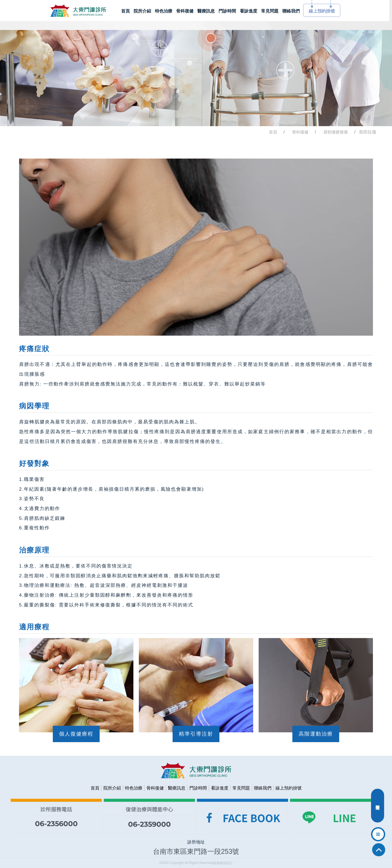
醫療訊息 (177, 788)
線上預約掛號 (289, 788)
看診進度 (220, 788)
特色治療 (134, 788)
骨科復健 (300, 132)
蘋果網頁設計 (223, 863)
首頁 (273, 132)
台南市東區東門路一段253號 (196, 851)
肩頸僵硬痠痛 (336, 132)
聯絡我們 (263, 788)
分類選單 (378, 807)
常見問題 (241, 788)
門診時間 (198, 788)
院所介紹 (112, 788)
